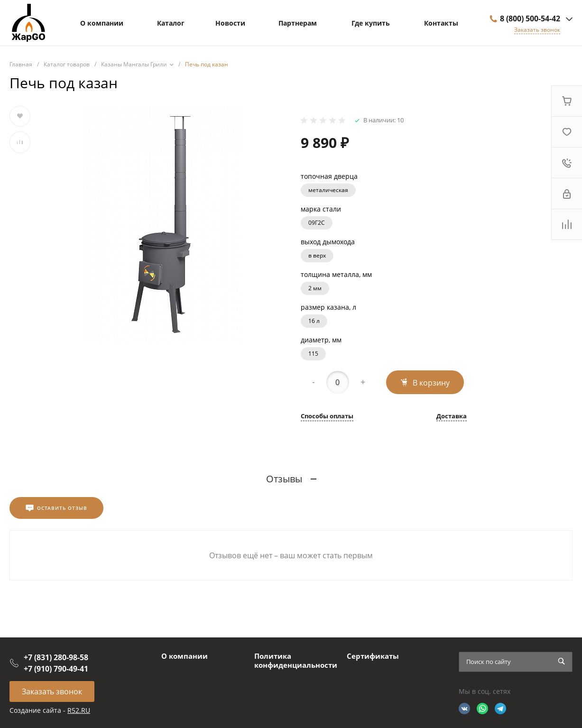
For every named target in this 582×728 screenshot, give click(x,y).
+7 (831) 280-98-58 (56, 657)
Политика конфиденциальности (296, 661)
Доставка (452, 417)
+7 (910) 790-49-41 (56, 669)
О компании (185, 656)
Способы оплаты (327, 417)
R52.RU (79, 710)
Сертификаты (373, 656)
